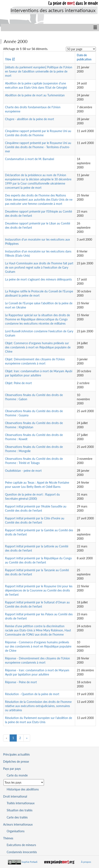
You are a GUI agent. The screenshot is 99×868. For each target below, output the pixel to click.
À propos (86, 862)
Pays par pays (12, 769)
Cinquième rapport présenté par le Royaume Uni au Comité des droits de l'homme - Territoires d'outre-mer (38, 147)
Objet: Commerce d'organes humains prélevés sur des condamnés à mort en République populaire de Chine (38, 347)
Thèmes (8, 838)
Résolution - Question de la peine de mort (32, 694)
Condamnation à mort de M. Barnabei (30, 159)
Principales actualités (16, 754)
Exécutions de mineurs (21, 845)
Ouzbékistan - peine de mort (23, 471)
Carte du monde (17, 775)
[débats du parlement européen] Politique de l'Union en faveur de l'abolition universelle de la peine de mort (39, 71)
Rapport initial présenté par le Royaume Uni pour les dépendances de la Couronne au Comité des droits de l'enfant (39, 590)
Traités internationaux (21, 803)
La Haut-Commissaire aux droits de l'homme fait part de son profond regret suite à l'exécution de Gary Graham (39, 267)
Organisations (16, 831)
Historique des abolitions (23, 789)
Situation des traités (20, 810)
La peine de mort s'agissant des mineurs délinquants (38, 279)
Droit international (15, 796)
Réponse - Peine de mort (21, 682)
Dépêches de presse (16, 762)
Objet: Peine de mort (18, 383)
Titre (8, 59)
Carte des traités (17, 817)
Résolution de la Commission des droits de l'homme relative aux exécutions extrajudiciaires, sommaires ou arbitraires (38, 706)
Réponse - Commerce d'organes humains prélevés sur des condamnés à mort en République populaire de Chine (38, 646)
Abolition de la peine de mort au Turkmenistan (35, 95)
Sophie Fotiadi (30, 862)
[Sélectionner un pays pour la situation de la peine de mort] (24, 782)
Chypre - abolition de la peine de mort (30, 119)
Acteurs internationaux (18, 824)
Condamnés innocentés (22, 852)
